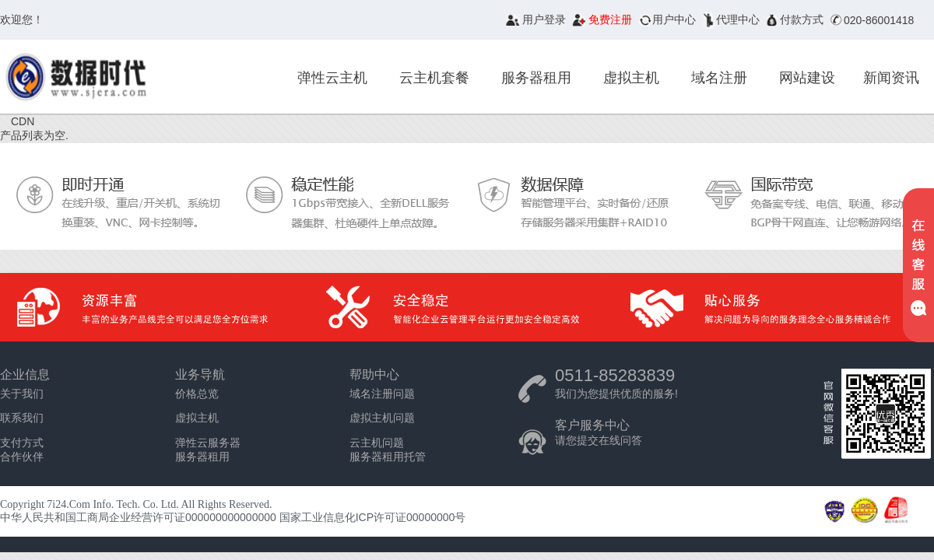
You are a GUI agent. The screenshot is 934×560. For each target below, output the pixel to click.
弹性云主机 (332, 78)
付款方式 (802, 19)
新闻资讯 (891, 78)
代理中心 (738, 19)
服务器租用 (536, 78)
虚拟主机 (631, 78)
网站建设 (807, 78)
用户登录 (544, 19)
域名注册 (719, 78)
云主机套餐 (434, 78)
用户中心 (674, 19)
